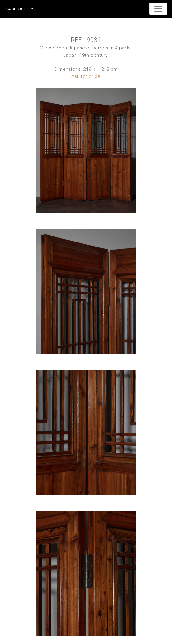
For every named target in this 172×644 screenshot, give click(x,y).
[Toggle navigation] (158, 9)
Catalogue (17, 9)
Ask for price (86, 76)
